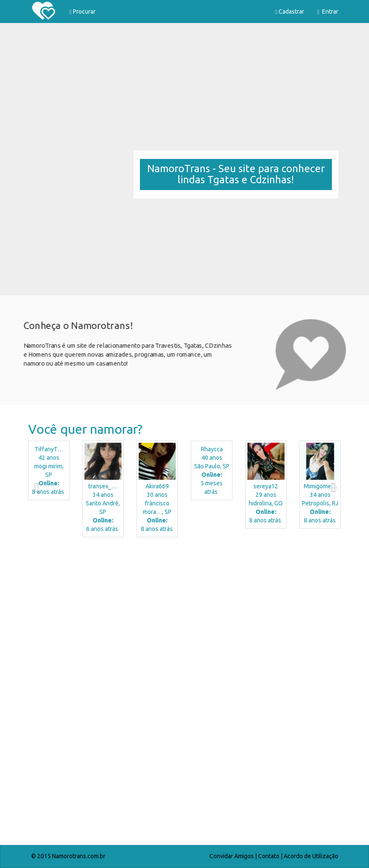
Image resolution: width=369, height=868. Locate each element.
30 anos (157, 508)
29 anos (266, 504)
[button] (30, 491)
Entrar (327, 12)
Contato (269, 856)
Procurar (83, 12)
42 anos (49, 471)
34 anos (103, 508)
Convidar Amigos (232, 856)
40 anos (211, 471)
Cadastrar (290, 12)
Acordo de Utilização (311, 856)
